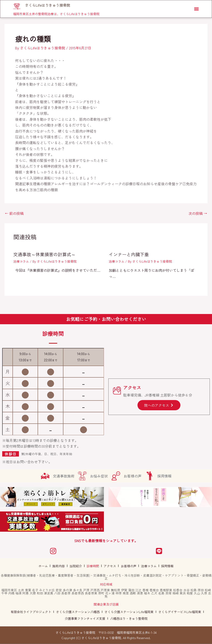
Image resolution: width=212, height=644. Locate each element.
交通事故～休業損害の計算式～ (44, 254)
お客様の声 (127, 566)
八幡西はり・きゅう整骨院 (129, 618)
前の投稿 (14, 213)
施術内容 (61, 566)
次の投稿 (198, 213)
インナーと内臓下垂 (129, 254)
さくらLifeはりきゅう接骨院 (48, 5)
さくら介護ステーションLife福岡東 (129, 612)
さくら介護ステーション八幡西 (78, 612)
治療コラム (21, 261)
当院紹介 (77, 566)
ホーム (47, 566)
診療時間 (93, 566)
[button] (196, 9)
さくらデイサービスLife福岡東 (180, 612)
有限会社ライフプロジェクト (31, 612)
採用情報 (164, 566)
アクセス (109, 566)
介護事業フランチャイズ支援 (85, 618)
